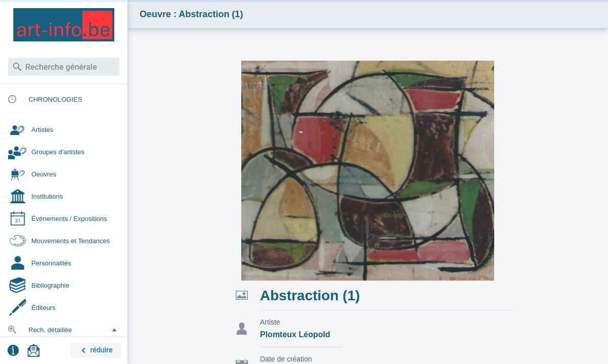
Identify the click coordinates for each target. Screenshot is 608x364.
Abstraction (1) (310, 295)
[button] (114, 330)
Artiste (270, 322)
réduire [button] (95, 351)
